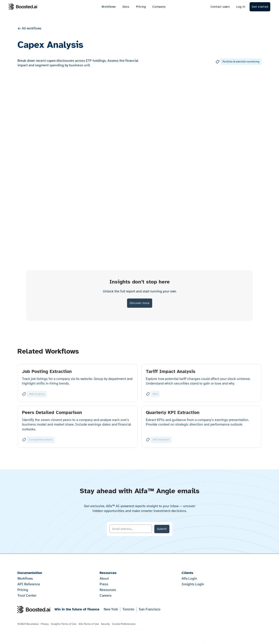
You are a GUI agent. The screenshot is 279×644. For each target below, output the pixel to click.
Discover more (140, 303)
